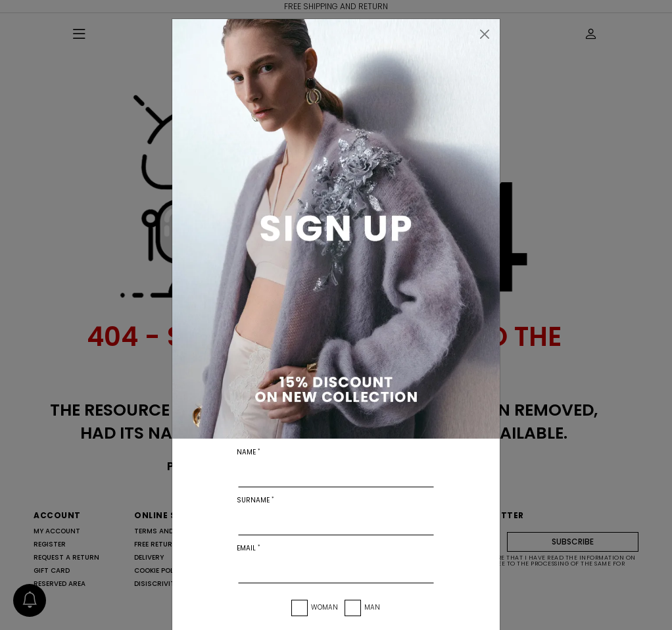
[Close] (485, 34)
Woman (324, 607)
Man (372, 607)
